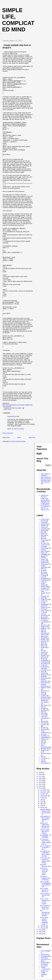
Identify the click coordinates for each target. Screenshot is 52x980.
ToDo (42, 713)
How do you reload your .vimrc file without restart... (44, 871)
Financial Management (45, 578)
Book (42, 537)
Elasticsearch (45, 564)
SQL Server (44, 705)
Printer (43, 665)
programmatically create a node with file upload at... (45, 812)
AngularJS (44, 524)
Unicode (43, 723)
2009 (40, 932)
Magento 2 (44, 628)
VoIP (42, 741)
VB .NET (43, 728)
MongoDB (44, 638)
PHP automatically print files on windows (45, 913)
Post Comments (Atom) (18, 441)
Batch (43, 534)
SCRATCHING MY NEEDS (45, 963)
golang (43, 585)
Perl (42, 651)
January (43, 928)
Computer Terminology (44, 547)
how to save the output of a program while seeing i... (45, 860)
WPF (42, 757)
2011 (40, 788)
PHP (42, 654)
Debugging (44, 554)
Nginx (43, 644)
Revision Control (46, 688)
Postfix (43, 659)
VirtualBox (44, 736)
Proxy (43, 672)
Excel (42, 571)
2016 (40, 778)
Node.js (43, 646)
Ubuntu (43, 721)
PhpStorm (44, 656)
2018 (40, 774)
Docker (43, 559)
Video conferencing (45, 732)
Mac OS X (44, 625)
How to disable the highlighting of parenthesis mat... (45, 884)
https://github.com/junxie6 (46, 475)
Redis (43, 676)
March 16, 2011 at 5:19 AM (16, 429)
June (42, 802)
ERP (42, 569)
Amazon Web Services (45, 520)
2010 (40, 930)
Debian (43, 553)
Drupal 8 (43, 562)
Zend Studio (44, 763)
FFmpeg (43, 575)
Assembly (44, 529)
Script (43, 694)
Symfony (43, 710)
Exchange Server (44, 573)
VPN (42, 742)
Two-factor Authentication (45, 717)
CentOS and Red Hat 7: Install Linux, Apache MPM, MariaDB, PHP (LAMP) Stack (45, 499)
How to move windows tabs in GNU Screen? (45, 901)
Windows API (45, 749)
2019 (40, 772)
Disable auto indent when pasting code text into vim (45, 825)
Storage (43, 709)
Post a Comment (8, 433)
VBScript (43, 729)
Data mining (44, 551)
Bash (42, 532)
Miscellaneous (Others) (45, 634)
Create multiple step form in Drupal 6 (45, 831)
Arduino (43, 527)
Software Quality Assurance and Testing (46, 699)
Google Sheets (45, 593)
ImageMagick (45, 604)
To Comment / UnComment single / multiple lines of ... (45, 842)
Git (42, 583)
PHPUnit (43, 657)
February (43, 926)
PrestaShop (44, 664)
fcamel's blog (45, 955)
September (44, 796)
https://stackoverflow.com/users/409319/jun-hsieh (46, 479)
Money (43, 636)
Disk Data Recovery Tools (45, 865)
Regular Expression (44, 680)
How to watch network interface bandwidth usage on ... (44, 921)
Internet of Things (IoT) (44, 607)
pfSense (43, 652)
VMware (43, 739)
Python (43, 673)
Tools (42, 715)
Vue (42, 744)
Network (43, 641)
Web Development (45, 746)
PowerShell (44, 662)
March (42, 808)
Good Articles (45, 590)
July (42, 800)
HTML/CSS (44, 599)
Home (19, 438)
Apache (43, 526)
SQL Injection (45, 702)
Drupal (10, 409)
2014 (40, 782)
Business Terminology (44, 539)
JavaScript (44, 615)
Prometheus (44, 670)
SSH (42, 707)
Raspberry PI (45, 675)
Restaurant (44, 683)
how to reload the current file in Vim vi (45, 847)
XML (42, 761)
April (42, 806)
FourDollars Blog (46, 956)
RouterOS (44, 691)
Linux (42, 620)
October (43, 794)
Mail (42, 630)
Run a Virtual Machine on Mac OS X (44, 890)
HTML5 (43, 601)
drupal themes (12, 416)
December (44, 790)
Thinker (43, 967)
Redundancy (45, 678)
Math (42, 631)
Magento (43, 627)
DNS (42, 558)
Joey (42, 976)
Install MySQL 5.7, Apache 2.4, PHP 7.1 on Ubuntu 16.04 (46, 507)
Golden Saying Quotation (45, 587)
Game (43, 582)
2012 (40, 786)
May (42, 804)
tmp (42, 712)
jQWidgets (44, 619)
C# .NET (43, 543)
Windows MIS (45, 750)
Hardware (44, 596)
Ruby (42, 692)
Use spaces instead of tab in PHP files (45, 878)
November (44, 792)
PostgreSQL (45, 660)
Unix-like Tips (45, 725)
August (43, 798)
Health (43, 598)
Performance (45, 648)
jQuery (43, 617)
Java (42, 614)
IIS (42, 603)
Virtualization (45, 737)
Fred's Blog (44, 958)
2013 (40, 784)
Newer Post (6, 438)
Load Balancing (46, 622)
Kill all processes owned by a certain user (45, 907)
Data (42, 550)
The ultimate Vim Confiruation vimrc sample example (45, 854)
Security (43, 696)
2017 (40, 776)
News (43, 643)
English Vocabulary (44, 566)
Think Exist (44, 966)
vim (42, 734)
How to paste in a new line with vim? (45, 895)
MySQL (43, 640)
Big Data (43, 535)
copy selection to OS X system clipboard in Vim (45, 819)
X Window (44, 758)
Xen (42, 760)
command (44, 545)
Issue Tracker (45, 611)
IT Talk (43, 612)
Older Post (32, 438)
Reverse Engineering (44, 685)
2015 (40, 780)
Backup (43, 530)
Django (43, 556)
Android (43, 522)
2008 (40, 934)
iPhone (43, 609)
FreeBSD (44, 580)
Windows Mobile (46, 753)
